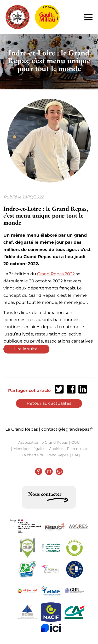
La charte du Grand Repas (45, 455)
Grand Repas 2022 (56, 274)
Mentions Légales (29, 449)
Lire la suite (26, 349)
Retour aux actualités (49, 403)
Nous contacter (45, 494)
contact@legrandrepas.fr (67, 429)
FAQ (76, 455)
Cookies (56, 449)
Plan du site (78, 449)
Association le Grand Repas (43, 442)
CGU (76, 442)
